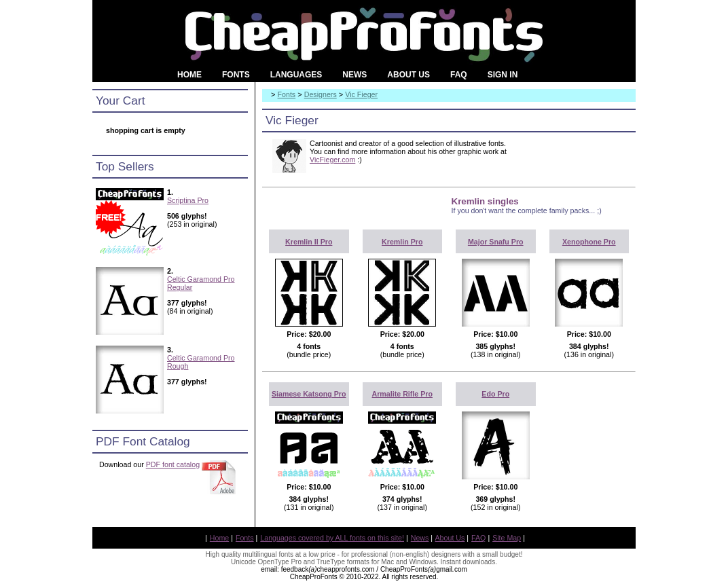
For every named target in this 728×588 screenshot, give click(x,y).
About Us (450, 538)
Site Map (507, 538)
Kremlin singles (485, 201)
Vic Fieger (361, 94)
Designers (321, 94)
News (420, 538)
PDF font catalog (173, 464)
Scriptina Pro (188, 200)
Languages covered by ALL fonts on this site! (332, 538)
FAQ (478, 538)
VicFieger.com (332, 160)
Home (219, 538)
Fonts (287, 94)
